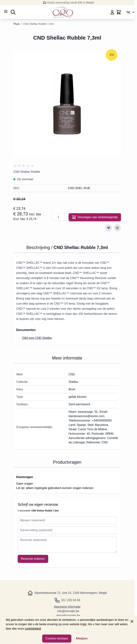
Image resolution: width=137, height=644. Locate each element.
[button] (24, 166)
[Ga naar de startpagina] (61, 12)
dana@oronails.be (68, 615)
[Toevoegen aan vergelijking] (117, 228)
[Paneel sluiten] (132, 621)
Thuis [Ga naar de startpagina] (16, 24)
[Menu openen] (6, 11)
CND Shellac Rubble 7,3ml (38, 24)
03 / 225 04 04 (71, 600)
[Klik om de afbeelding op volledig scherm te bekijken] (67, 104)
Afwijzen (82, 638)
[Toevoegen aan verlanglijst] (109, 228)
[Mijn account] (112, 12)
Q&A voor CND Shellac (37, 338)
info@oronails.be (68, 611)
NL (131, 12)
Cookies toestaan (57, 638)
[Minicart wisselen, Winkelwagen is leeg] (119, 12)
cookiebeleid (33, 629)
